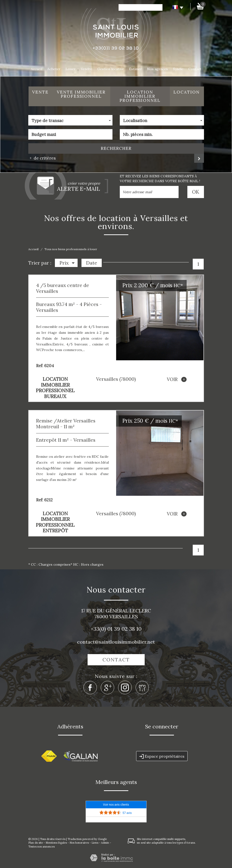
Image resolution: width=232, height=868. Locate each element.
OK (196, 192)
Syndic (178, 69)
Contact (195, 69)
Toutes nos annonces (41, 847)
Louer (71, 69)
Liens (95, 843)
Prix (67, 263)
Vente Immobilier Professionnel (81, 94)
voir (177, 379)
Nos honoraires (79, 843)
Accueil (36, 69)
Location (187, 92)
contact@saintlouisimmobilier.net (116, 642)
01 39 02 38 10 (124, 629)
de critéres (43, 158)
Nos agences (157, 69)
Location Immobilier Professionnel (140, 96)
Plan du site (36, 843)
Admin (105, 843)
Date (92, 263)
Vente (40, 92)
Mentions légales (56, 843)
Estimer (136, 69)
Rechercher (116, 148)
